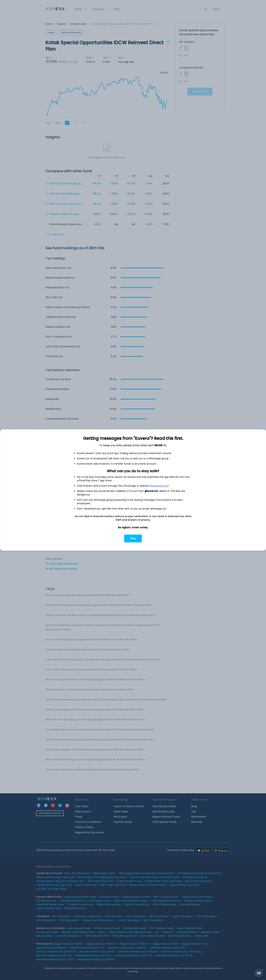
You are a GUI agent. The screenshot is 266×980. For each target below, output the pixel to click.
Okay (133, 538)
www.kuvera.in (159, 486)
